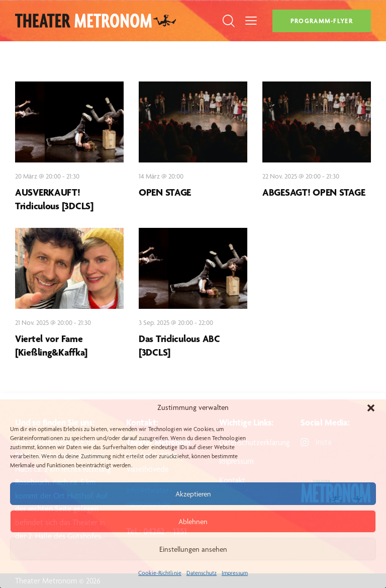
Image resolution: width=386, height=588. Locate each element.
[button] (371, 408)
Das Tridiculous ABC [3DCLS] (179, 345)
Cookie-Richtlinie (160, 573)
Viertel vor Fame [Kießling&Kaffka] (51, 345)
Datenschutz (202, 573)
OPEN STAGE (165, 192)
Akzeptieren (193, 494)
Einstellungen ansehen (193, 549)
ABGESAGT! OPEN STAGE (314, 192)
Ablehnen (193, 522)
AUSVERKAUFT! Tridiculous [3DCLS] (54, 199)
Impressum (235, 573)
